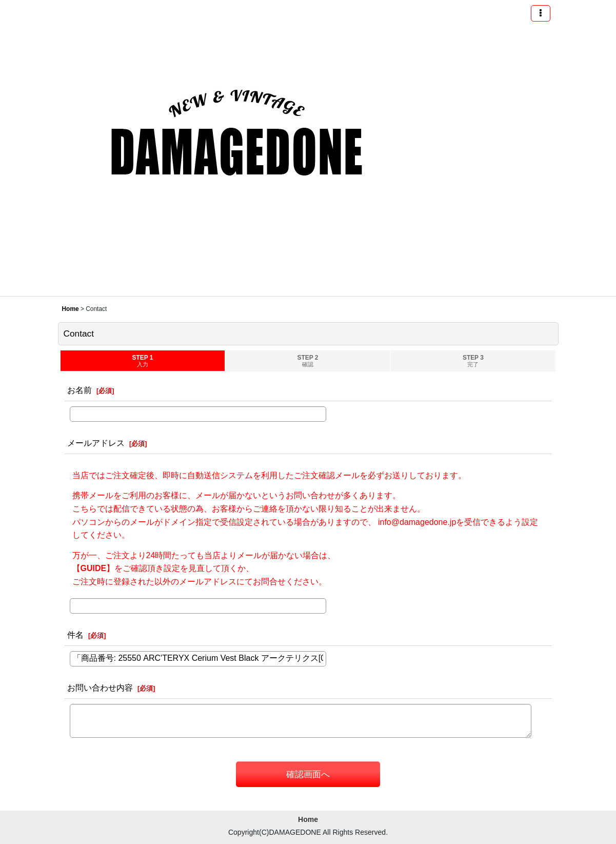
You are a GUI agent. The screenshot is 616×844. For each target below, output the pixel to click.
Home (308, 819)
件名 (75, 635)
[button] (541, 13)
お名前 (80, 390)
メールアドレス (96, 443)
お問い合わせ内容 (100, 688)
